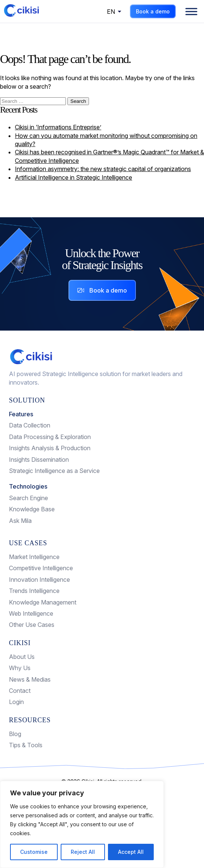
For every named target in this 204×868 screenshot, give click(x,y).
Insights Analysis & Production (50, 448)
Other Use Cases (32, 625)
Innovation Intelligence (39, 580)
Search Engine (28, 498)
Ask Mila (20, 521)
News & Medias (30, 679)
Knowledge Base (32, 509)
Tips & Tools (26, 745)
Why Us (20, 668)
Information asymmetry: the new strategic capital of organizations (103, 169)
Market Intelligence (34, 557)
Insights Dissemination (39, 460)
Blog (15, 734)
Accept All (131, 852)
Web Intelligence (31, 613)
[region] (82, 824)
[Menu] (191, 11)
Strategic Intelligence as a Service (54, 471)
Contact (20, 691)
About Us (22, 657)
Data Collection (30, 425)
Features (21, 414)
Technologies (28, 486)
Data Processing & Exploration (50, 437)
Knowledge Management (43, 602)
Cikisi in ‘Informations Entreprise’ (58, 127)
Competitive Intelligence (41, 568)
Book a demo (153, 11)
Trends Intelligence (34, 591)
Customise (34, 852)
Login (16, 702)
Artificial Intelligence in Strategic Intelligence (74, 177)
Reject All (83, 852)
